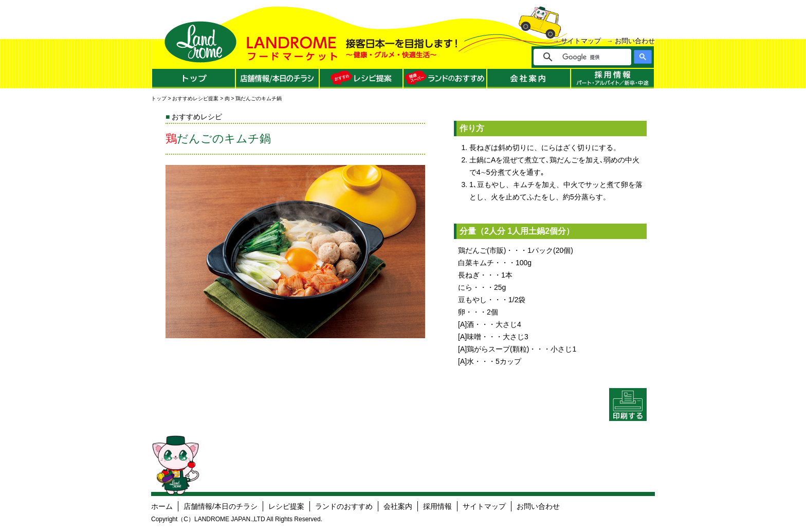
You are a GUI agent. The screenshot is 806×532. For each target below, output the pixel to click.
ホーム (162, 506)
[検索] (589, 57)
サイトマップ (581, 41)
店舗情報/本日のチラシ (221, 506)
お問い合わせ (635, 41)
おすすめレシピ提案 (195, 98)
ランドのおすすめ (344, 506)
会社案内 (398, 506)
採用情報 (437, 506)
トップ (159, 98)
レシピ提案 (286, 506)
